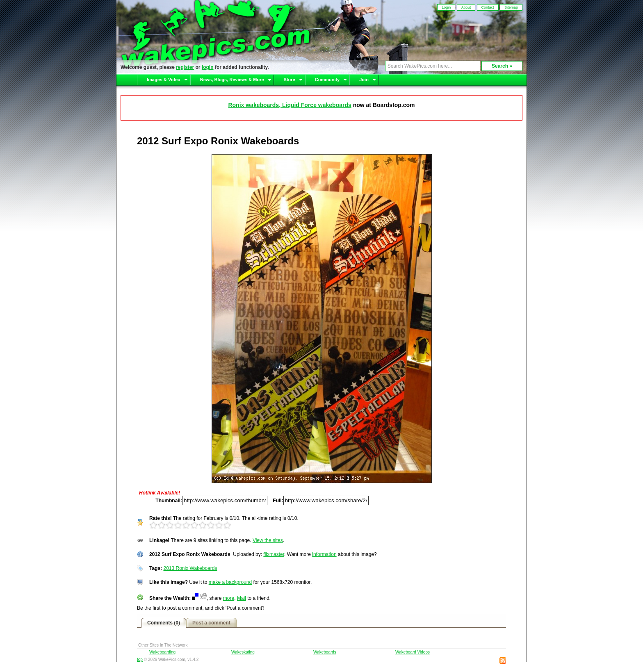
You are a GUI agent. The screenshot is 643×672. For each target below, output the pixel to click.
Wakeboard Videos (413, 652)
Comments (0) (164, 623)
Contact (488, 7)
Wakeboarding (162, 652)
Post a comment (211, 623)
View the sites (268, 540)
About (466, 7)
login (208, 67)
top (140, 659)
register (185, 67)
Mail (242, 598)
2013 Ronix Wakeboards (190, 568)
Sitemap (511, 7)
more (229, 598)
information (324, 554)
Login (446, 7)
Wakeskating (243, 652)
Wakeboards (325, 652)
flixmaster (274, 554)
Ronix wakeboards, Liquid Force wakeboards (290, 105)
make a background (230, 582)
